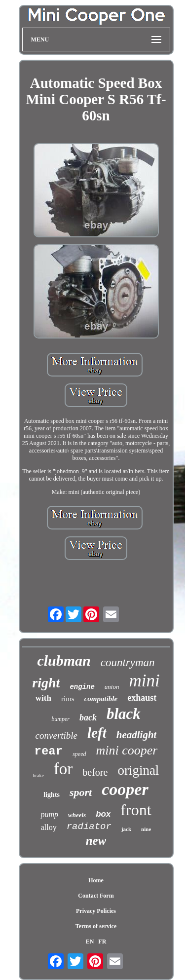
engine (82, 687)
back (88, 717)
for (63, 769)
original (138, 770)
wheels (77, 815)
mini (144, 681)
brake (38, 775)
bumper (60, 719)
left (97, 733)
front (136, 810)
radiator (89, 827)
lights (52, 795)
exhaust (142, 698)
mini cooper (127, 750)
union (112, 687)
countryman (128, 662)
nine (146, 829)
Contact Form (96, 896)
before (95, 772)
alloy (49, 827)
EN (90, 942)
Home (96, 880)
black (124, 714)
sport (81, 792)
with (43, 698)
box (103, 814)
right (46, 683)
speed (79, 754)
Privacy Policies (96, 911)
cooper (125, 789)
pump (49, 814)
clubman (64, 660)
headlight (137, 735)
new (96, 841)
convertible (56, 735)
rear (49, 751)
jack (126, 829)
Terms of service (96, 926)
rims (68, 699)
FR (102, 942)
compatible (101, 699)
